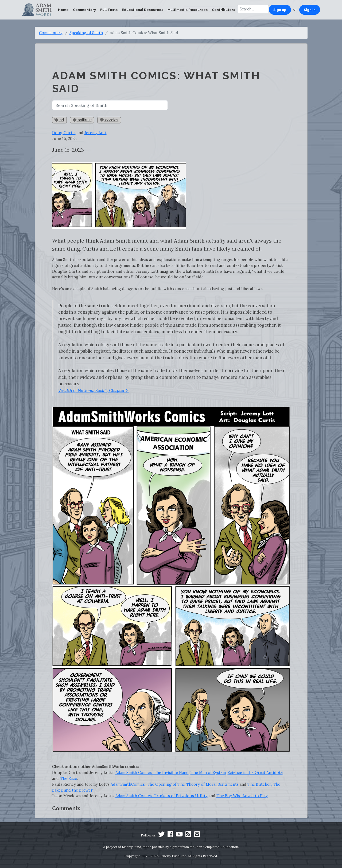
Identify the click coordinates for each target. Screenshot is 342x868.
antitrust (82, 120)
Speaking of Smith (86, 33)
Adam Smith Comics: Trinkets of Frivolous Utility (162, 796)
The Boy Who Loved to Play (242, 796)
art (59, 120)
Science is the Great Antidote (255, 772)
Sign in (310, 10)
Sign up (280, 10)
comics (109, 120)
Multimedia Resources (188, 10)
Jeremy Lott (96, 133)
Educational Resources (143, 10)
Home (63, 10)
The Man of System (208, 772)
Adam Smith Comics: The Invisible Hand (152, 772)
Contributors (224, 10)
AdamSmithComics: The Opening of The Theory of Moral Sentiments (175, 784)
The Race (68, 778)
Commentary (84, 10)
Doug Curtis (64, 133)
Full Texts (109, 10)
